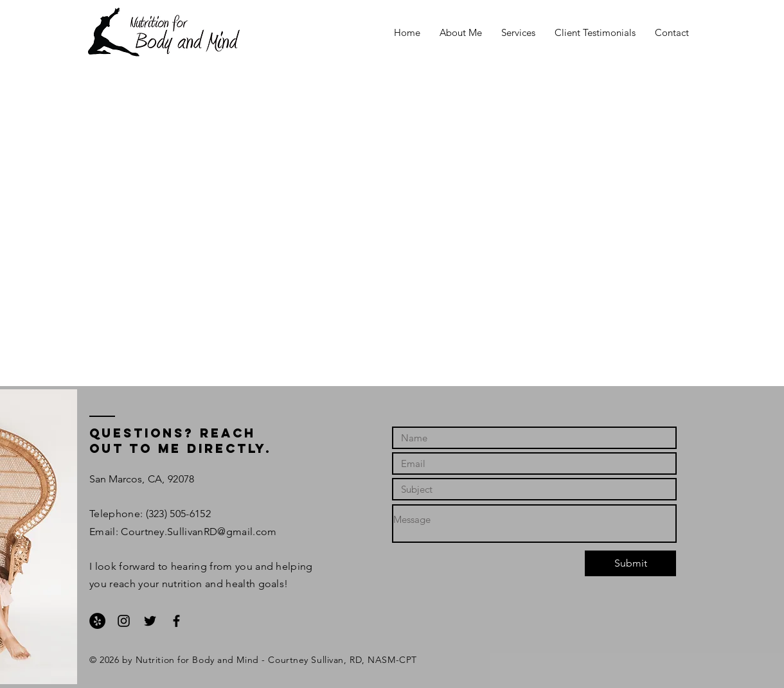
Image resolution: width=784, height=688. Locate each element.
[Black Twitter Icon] (150, 621)
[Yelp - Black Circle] (97, 621)
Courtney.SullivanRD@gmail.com (199, 532)
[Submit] (630, 563)
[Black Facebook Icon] (176, 621)
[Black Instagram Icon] (124, 621)
